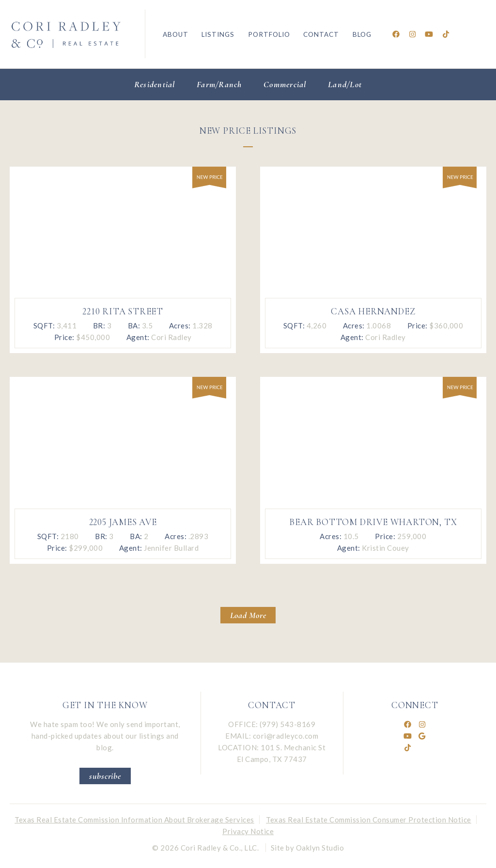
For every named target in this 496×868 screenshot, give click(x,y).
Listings (218, 34)
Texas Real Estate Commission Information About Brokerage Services (134, 820)
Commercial (285, 84)
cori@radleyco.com (286, 736)
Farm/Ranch (219, 84)
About (176, 34)
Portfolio (269, 34)
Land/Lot (345, 84)
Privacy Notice (248, 831)
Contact (321, 34)
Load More (248, 615)
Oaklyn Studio (320, 848)
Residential (155, 84)
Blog (362, 34)
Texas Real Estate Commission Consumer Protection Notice (369, 820)
